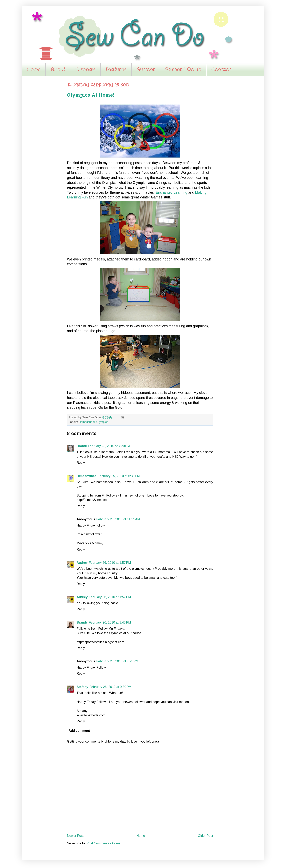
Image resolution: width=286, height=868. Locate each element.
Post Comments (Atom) (103, 843)
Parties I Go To (183, 70)
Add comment (79, 731)
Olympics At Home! (90, 96)
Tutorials (85, 70)
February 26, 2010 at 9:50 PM (110, 687)
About (58, 70)
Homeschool (87, 422)
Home (34, 70)
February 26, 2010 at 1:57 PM (110, 563)
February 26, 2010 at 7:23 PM (117, 661)
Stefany (82, 687)
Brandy (82, 622)
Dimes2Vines (86, 476)
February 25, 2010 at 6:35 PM (119, 476)
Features (116, 70)
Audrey (82, 563)
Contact (221, 70)
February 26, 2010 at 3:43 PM (110, 622)
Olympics (102, 422)
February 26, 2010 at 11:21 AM (118, 519)
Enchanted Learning (172, 192)
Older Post (205, 836)
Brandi (82, 446)
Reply (81, 463)
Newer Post (75, 836)
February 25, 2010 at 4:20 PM (109, 446)
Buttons (146, 70)
